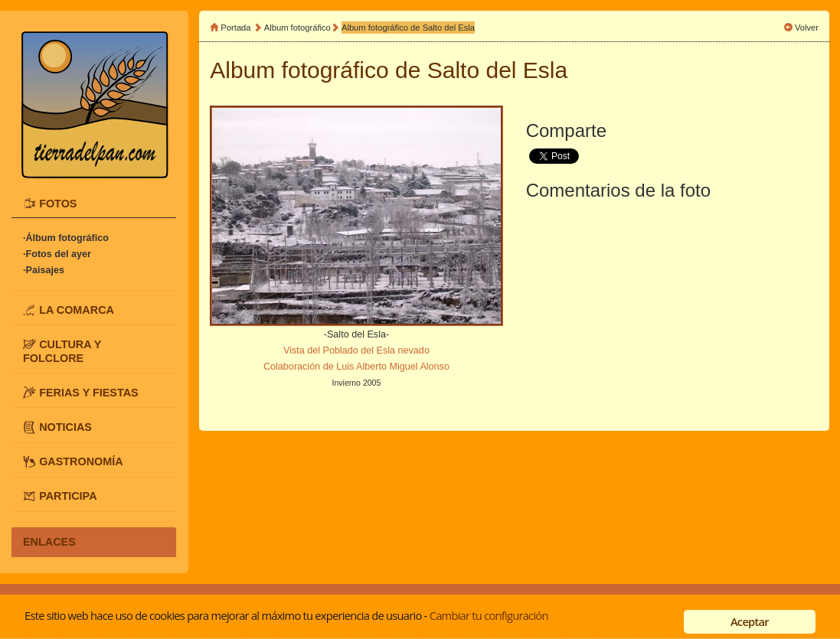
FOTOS (58, 203)
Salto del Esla (497, 70)
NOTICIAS (65, 426)
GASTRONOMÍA (81, 461)
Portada (235, 28)
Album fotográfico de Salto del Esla (408, 28)
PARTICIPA (68, 496)
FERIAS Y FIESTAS (89, 392)
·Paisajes (44, 270)
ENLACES (49, 542)
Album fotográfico (297, 28)
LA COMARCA (77, 309)
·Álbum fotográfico (66, 238)
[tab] (94, 203)
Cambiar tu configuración (489, 615)
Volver (807, 28)
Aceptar (750, 621)
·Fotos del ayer (57, 254)
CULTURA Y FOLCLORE (62, 350)
